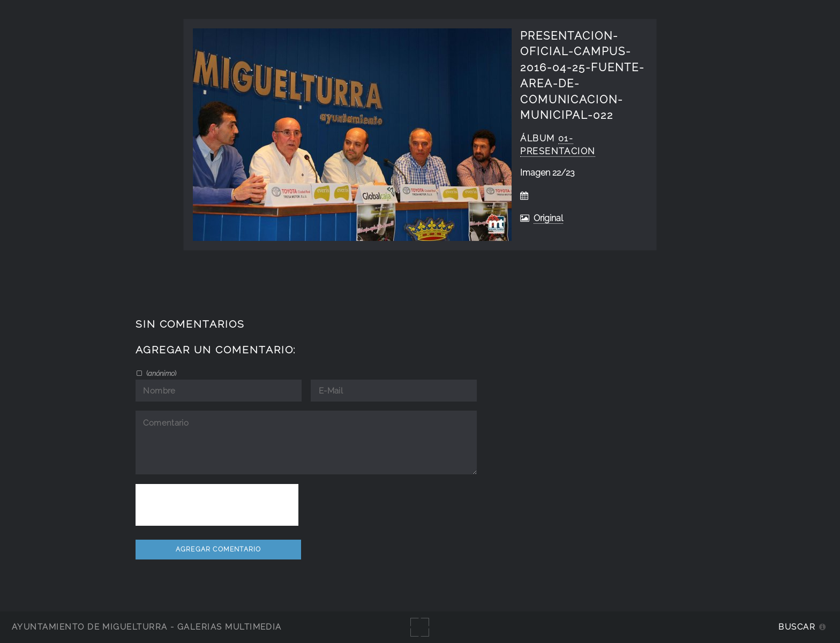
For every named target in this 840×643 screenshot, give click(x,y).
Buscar (797, 627)
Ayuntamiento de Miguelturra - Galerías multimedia (147, 627)
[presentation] (217, 505)
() (160, 373)
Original (548, 218)
